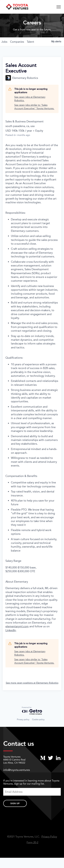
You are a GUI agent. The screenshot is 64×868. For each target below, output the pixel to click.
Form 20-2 (32, 842)
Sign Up (15, 803)
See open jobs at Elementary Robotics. (30, 99)
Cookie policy (38, 719)
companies (17, 42)
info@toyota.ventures (17, 770)
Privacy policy (23, 719)
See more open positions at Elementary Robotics (32, 683)
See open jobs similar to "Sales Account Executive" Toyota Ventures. (34, 107)
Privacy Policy (49, 837)
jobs (4, 42)
